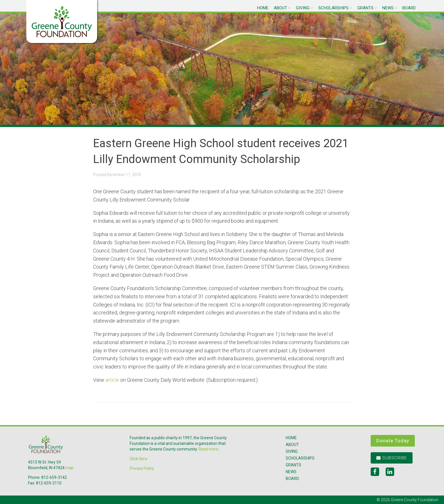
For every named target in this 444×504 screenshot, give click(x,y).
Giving (303, 8)
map (70, 468)
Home (263, 8)
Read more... (210, 449)
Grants (365, 8)
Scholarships (333, 8)
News (388, 8)
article (112, 380)
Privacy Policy (142, 468)
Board (409, 8)
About (280, 8)
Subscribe (392, 458)
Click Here (138, 459)
